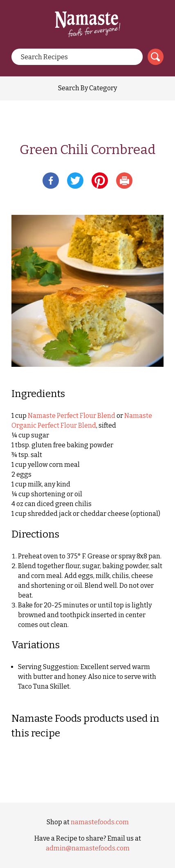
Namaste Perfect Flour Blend (72, 416)
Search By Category (87, 88)
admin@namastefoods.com (88, 848)
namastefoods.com (100, 822)
